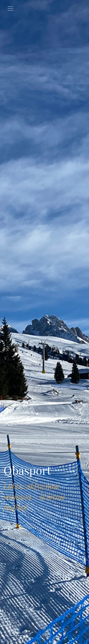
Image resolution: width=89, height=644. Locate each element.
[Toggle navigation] (10, 9)
